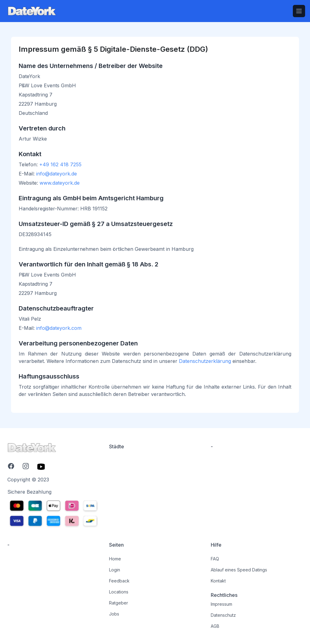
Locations (119, 592)
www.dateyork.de (60, 183)
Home (115, 559)
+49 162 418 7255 (60, 164)
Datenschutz (223, 615)
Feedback (119, 581)
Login (115, 570)
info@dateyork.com (59, 328)
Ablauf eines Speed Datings (239, 570)
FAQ (215, 559)
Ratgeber (119, 603)
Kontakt (218, 581)
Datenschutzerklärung (205, 361)
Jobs (114, 614)
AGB (215, 626)
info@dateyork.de (57, 174)
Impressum (221, 604)
